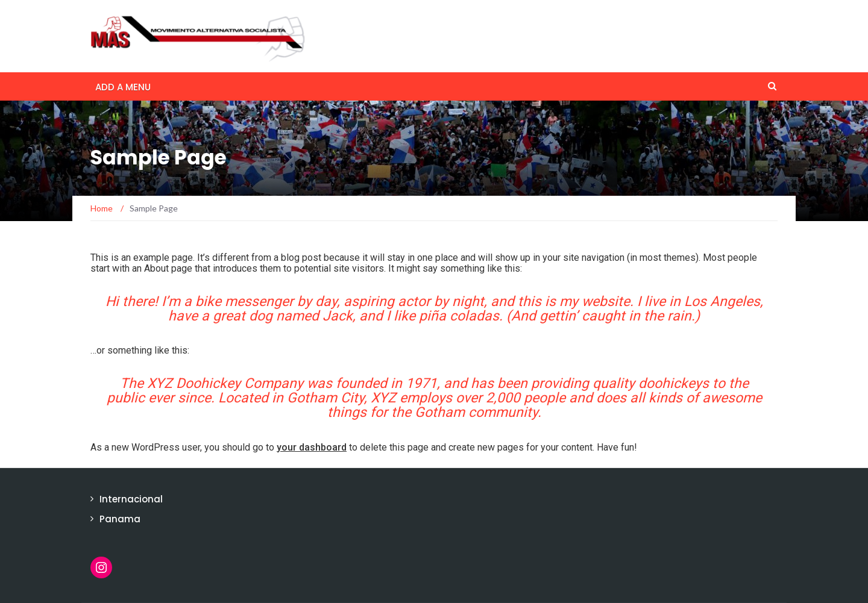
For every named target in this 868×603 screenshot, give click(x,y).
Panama (120, 519)
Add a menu (123, 87)
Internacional (131, 499)
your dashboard (312, 447)
